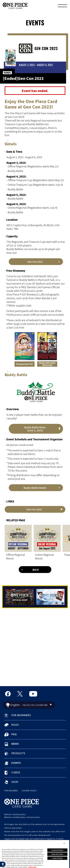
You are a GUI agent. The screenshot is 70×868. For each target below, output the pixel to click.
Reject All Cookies (57, 854)
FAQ (14, 734)
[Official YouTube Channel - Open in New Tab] (33, 694)
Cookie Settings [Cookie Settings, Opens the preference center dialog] (57, 858)
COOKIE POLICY (29, 791)
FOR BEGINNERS (21, 715)
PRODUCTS (18, 753)
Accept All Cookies (57, 850)
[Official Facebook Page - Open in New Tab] (8, 694)
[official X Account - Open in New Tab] (20, 694)
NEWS (15, 744)
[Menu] (62, 6)
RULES (15, 725)
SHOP (15, 782)
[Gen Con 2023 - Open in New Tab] (36, 262)
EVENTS (16, 763)
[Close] (64, 843)
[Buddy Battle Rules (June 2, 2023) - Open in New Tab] (36, 429)
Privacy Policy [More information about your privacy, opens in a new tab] (32, 867)
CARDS (16, 772)
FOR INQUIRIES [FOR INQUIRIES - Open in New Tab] (11, 791)
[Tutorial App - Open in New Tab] (50, 597)
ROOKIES (7, 73)
